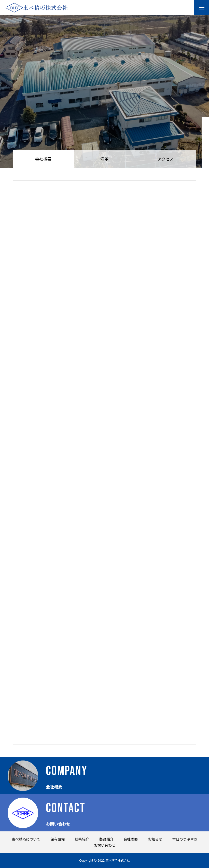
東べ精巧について (26, 839)
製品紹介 (106, 839)
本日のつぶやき (185, 839)
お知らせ (155, 839)
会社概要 (131, 839)
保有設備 (58, 839)
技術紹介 (82, 839)
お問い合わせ (105, 845)
